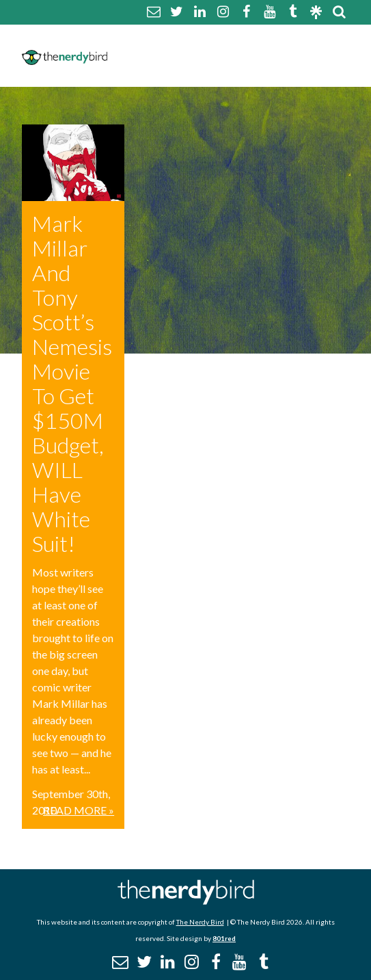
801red (224, 938)
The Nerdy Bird (200, 922)
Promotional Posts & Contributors (216, 71)
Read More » (79, 810)
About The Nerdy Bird (173, 39)
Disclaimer (140, 55)
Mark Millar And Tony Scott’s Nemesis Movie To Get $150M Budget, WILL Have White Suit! (72, 383)
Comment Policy (291, 39)
